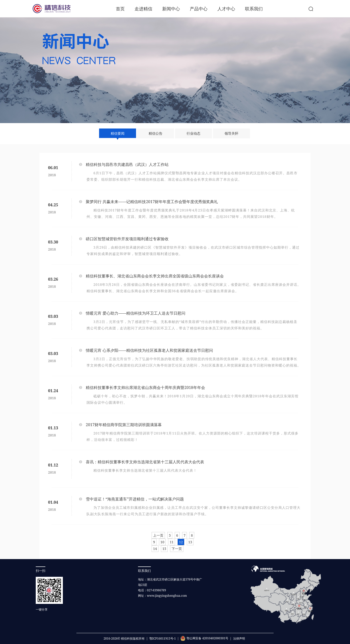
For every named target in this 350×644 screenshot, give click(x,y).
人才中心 (226, 9)
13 (190, 542)
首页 (120, 9)
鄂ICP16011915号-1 (163, 638)
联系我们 (254, 9)
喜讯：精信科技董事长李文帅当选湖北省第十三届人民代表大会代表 (145, 462)
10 (162, 542)
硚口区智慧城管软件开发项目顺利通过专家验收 (127, 239)
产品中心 (199, 9)
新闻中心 (171, 9)
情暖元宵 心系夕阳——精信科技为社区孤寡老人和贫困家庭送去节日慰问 (149, 350)
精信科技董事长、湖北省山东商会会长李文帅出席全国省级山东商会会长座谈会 (155, 276)
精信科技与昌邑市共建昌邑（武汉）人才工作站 (127, 164)
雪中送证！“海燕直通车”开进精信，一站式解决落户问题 (135, 499)
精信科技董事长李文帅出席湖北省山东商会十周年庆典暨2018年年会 (145, 387)
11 (172, 542)
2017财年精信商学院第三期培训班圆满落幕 (124, 425)
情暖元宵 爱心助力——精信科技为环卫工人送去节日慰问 (136, 313)
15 (164, 549)
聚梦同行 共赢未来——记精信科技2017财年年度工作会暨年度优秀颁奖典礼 (152, 202)
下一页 (177, 549)
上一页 (158, 535)
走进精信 (143, 9)
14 (155, 549)
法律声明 (239, 638)
